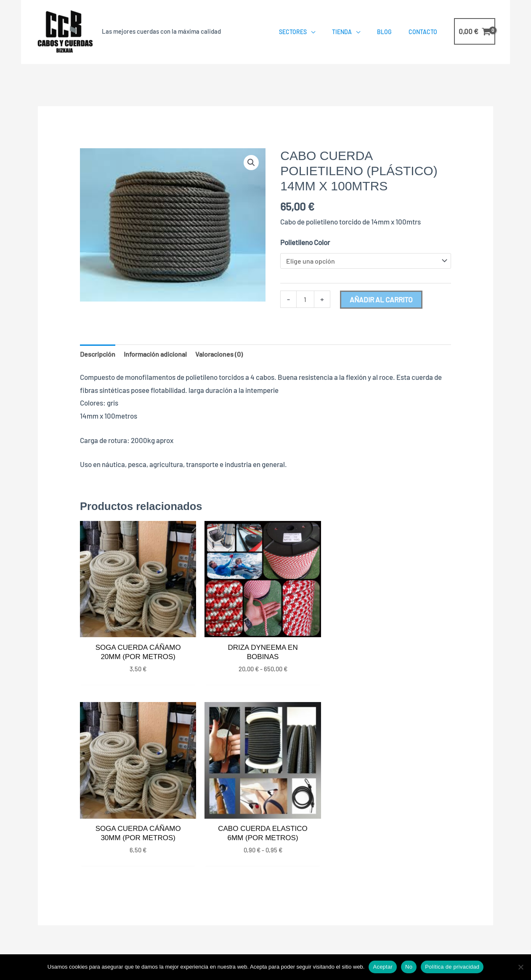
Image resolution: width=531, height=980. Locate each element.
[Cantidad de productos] (306, 300)
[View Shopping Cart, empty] (475, 31)
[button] (251, 163)
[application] (311, 32)
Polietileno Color (305, 242)
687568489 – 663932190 (417, 857)
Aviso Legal (418, 929)
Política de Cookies (368, 929)
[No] (520, 967)
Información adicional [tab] (158, 355)
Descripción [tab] (98, 355)
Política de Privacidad (303, 929)
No (409, 967)
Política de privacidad (452, 967)
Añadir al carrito (382, 300)
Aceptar (383, 967)
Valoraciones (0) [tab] (224, 355)
